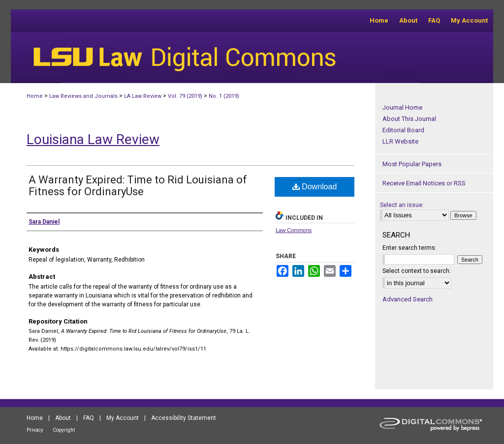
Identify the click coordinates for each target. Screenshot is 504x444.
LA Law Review (143, 96)
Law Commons (294, 230)
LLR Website (400, 141)
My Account (123, 418)
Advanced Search (408, 299)
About (63, 418)
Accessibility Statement (184, 418)
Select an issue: (402, 205)
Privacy (35, 430)
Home (35, 96)
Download (315, 187)
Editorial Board (403, 130)
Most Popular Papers (412, 164)
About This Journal (409, 119)
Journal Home (402, 107)
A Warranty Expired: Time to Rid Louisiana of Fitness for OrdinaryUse (138, 186)
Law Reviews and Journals (83, 96)
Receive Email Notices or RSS (424, 183)
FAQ (89, 418)
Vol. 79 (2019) (185, 96)
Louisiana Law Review (93, 139)
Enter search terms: (409, 248)
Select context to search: (417, 271)
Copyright (64, 430)
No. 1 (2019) (224, 96)
